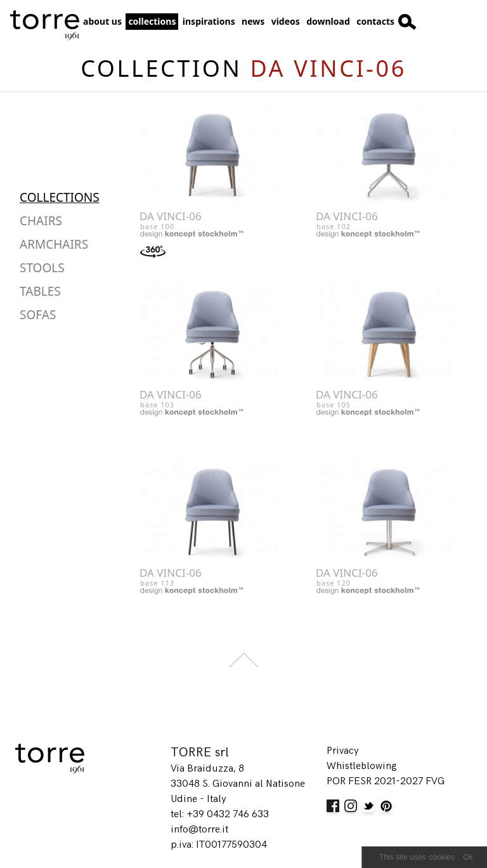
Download (328, 21)
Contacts (375, 21)
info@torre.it (199, 830)
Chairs (41, 221)
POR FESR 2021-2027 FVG (386, 781)
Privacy (343, 751)
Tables (40, 291)
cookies (442, 857)
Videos (286, 21)
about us (102, 21)
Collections (152, 21)
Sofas (38, 315)
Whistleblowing (362, 766)
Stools (42, 268)
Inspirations (209, 21)
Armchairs (54, 244)
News (253, 21)
